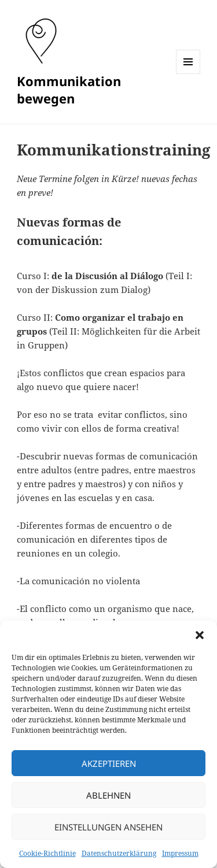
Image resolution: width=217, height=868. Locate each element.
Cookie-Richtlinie (47, 853)
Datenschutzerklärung (119, 853)
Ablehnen (108, 795)
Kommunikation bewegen (69, 90)
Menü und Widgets (188, 74)
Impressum (180, 853)
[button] (200, 635)
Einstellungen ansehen (108, 827)
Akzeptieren (109, 763)
